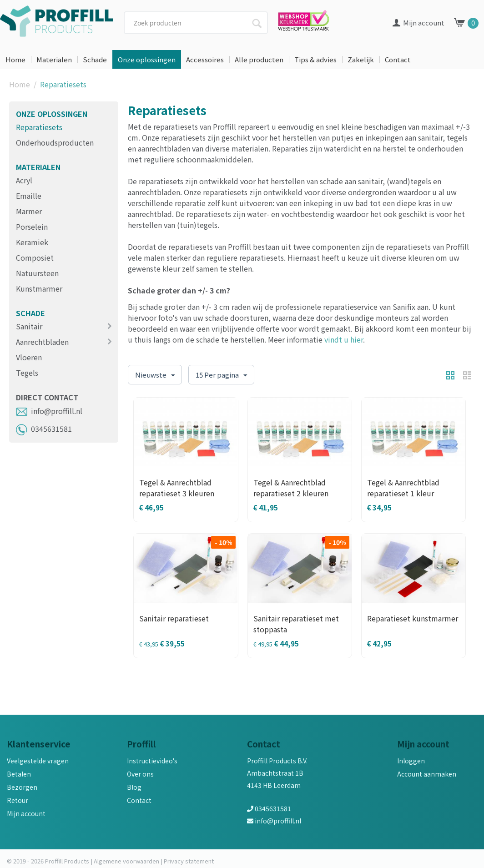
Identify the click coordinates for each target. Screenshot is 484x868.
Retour (18, 800)
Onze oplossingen (147, 59)
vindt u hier (344, 339)
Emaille (29, 196)
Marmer (29, 211)
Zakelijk (361, 59)
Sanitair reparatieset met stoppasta (296, 624)
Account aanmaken (427, 774)
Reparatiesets (39, 127)
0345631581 (44, 429)
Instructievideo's (152, 761)
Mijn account (26, 813)
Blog (134, 787)
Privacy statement (189, 861)
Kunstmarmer (39, 288)
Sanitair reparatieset (174, 618)
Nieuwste (155, 375)
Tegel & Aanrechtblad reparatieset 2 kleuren (291, 488)
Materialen (54, 59)
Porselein (32, 227)
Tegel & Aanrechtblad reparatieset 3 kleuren (177, 488)
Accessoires (205, 59)
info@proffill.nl (49, 411)
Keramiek (32, 242)
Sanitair (29, 326)
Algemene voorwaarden (126, 861)
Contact (398, 59)
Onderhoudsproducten (55, 142)
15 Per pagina (221, 375)
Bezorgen (22, 787)
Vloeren (29, 357)
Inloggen (411, 761)
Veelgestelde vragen (38, 761)
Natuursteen (37, 273)
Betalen (19, 774)
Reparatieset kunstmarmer (413, 618)
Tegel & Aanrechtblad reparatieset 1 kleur (403, 488)
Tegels (27, 373)
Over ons (140, 774)
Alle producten (259, 59)
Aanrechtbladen (42, 342)
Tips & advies (315, 59)
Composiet (35, 257)
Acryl (24, 180)
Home (15, 59)
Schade (95, 59)
